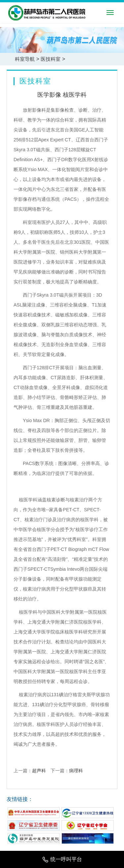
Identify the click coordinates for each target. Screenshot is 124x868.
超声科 (39, 771)
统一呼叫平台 (62, 859)
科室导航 (25, 59)
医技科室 (51, 59)
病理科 (76, 771)
